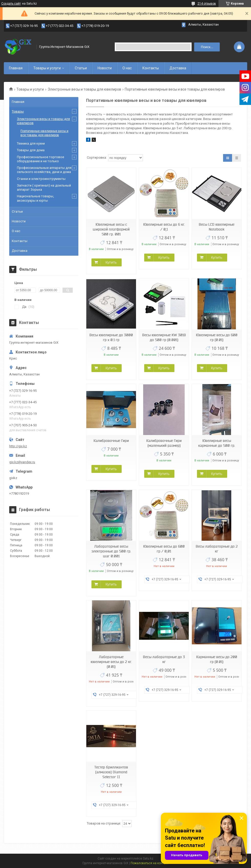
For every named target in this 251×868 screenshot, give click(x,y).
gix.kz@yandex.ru (22, 462)
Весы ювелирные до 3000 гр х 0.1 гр (111, 337)
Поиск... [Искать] (207, 47)
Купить (111, 262)
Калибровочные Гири (111, 441)
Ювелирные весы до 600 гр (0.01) (217, 337)
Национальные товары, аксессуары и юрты (35, 198)
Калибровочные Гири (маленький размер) (164, 443)
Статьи (81, 68)
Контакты (151, 68)
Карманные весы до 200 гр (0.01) (217, 659)
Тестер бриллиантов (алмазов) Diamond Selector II (111, 772)
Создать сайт (11, 4)
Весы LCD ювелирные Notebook (217, 227)
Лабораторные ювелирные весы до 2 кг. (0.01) (111, 662)
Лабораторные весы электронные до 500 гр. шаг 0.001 (111, 551)
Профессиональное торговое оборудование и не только (40, 159)
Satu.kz (148, 859)
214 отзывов (207, 4)
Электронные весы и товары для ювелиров (84, 89)
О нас (127, 68)
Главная (16, 68)
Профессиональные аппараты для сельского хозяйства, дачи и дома (44, 170)
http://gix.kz (18, 446)
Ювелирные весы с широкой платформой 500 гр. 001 (111, 229)
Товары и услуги (47, 68)
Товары (18, 111)
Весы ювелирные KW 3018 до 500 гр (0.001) (164, 337)
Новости (105, 68)
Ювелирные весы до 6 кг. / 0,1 (164, 227)
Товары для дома (31, 150)
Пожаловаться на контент (150, 863)
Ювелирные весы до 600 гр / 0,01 (164, 549)
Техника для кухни (31, 143)
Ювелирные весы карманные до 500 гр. (217, 443)
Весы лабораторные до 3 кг (164, 659)
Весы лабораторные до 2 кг (217, 549)
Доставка (178, 68)
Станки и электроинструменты (41, 179)
